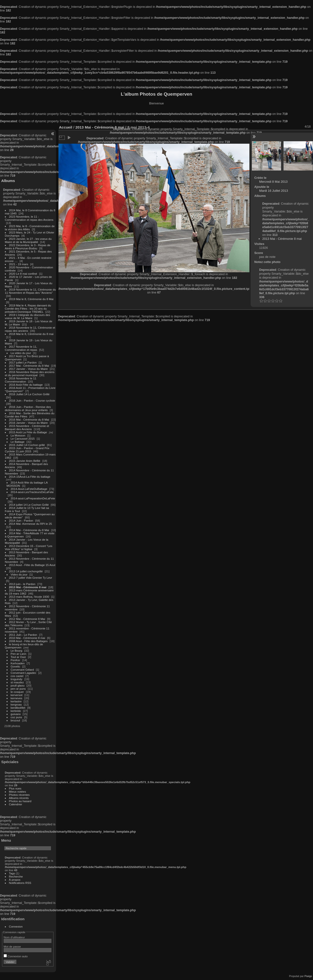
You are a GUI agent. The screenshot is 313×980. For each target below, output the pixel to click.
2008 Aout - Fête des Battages (28, 641)
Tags (12, 873)
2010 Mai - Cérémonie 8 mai (27, 638)
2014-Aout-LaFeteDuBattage (29, 489)
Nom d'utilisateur (14, 937)
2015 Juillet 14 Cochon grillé (27, 445)
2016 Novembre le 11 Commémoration (21, 380)
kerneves (17, 698)
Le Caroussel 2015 (23, 439)
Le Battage (18, 442)
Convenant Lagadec (24, 673)
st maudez (17, 682)
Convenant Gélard (22, 670)
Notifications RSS (20, 883)
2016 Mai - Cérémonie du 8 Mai (29, 419)
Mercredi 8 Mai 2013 (273, 182)
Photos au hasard (20, 801)
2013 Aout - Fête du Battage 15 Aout (32, 565)
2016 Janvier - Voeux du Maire (28, 423)
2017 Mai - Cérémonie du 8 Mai (29, 366)
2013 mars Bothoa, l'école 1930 (29, 597)
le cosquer (17, 692)
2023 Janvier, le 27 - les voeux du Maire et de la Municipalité (28, 240)
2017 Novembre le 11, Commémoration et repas (21, 348)
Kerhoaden (18, 663)
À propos (15, 880)
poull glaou (18, 685)
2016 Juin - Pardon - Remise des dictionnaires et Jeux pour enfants (28, 408)
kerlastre (16, 701)
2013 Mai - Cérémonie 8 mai (28, 587)
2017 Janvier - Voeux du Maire (28, 369)
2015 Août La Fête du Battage (28, 432)
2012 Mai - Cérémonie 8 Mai (27, 619)
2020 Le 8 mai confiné (23, 274)
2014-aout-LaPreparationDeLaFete (33, 498)
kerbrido (16, 711)
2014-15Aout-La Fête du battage (30, 477)
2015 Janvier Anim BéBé (25, 461)
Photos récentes (19, 795)
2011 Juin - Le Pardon (23, 635)
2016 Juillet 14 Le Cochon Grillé (29, 394)
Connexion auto (16, 956)
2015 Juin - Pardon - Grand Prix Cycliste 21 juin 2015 (27, 450)
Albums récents (19, 798)
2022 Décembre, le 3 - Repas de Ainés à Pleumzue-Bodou (28, 247)
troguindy (17, 679)
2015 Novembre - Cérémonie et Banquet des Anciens (27, 427)
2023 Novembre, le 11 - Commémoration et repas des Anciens (29, 218)
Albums (8, 181)
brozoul (15, 720)
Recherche (16, 876)
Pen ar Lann (19, 654)
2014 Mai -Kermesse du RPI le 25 (31, 524)
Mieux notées (18, 792)
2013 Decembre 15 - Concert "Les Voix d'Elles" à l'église (29, 547)
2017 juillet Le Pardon (23, 362)
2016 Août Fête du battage (26, 385)
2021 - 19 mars (19, 264)
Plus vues (15, 788)
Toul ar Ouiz (18, 657)
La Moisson (18, 435)
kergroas (16, 704)
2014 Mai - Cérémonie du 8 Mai (29, 530)
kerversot (17, 695)
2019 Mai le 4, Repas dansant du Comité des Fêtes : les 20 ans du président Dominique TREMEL (28, 308)
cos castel (17, 676)
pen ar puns (18, 689)
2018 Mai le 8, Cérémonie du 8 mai (31, 334)
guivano (16, 714)
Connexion (16, 926)
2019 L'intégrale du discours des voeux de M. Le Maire (28, 316)
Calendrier (16, 804)
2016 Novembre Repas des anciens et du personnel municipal (30, 374)
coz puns (16, 717)
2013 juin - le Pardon (22, 584)
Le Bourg (17, 651)
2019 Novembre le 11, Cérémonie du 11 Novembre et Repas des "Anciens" (30, 291)
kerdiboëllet (18, 708)
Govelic (15, 666)
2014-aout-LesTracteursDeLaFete (32, 492)
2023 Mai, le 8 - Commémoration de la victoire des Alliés (30, 228)
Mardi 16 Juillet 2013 (274, 191)
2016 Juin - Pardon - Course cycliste (32, 400)
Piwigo (308, 976)
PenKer (15, 660)
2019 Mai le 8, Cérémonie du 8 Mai (31, 299)
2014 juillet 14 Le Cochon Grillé (29, 505)
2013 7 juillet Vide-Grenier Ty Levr (31, 578)
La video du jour (21, 353)
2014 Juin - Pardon (21, 520)
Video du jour (19, 574)
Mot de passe (12, 946)
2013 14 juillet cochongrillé (26, 571)
